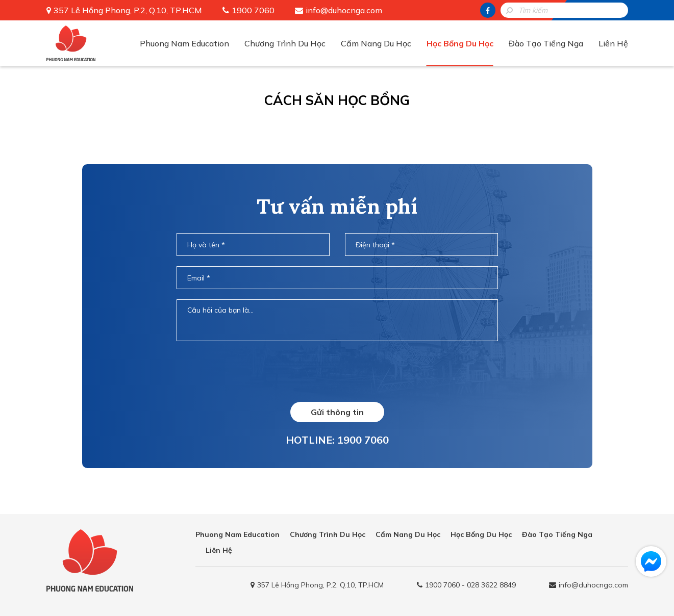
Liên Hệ (613, 43)
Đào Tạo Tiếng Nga (546, 43)
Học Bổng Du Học (460, 43)
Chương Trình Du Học (285, 43)
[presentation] (337, 371)
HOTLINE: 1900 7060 (337, 440)
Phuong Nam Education (184, 43)
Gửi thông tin (337, 412)
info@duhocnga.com (344, 10)
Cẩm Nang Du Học (376, 43)
